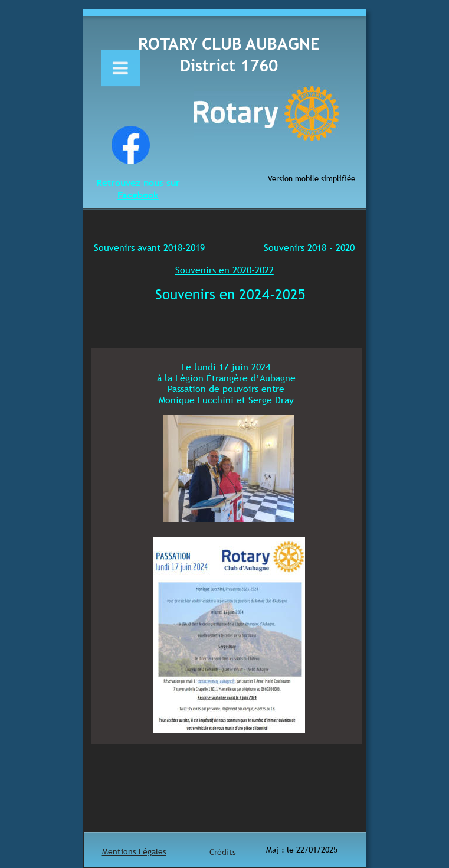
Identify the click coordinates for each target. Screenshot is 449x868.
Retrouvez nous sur (140, 182)
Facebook (138, 195)
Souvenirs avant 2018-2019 (149, 247)
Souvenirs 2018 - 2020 (309, 247)
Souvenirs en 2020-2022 (225, 270)
